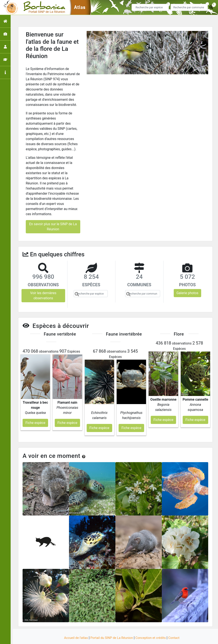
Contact (177, 625)
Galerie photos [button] (187, 293)
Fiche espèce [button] (35, 410)
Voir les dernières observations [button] (43, 296)
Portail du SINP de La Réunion (111, 625)
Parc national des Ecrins (154, 638)
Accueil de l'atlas (73, 625)
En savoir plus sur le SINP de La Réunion (53, 227)
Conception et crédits (152, 625)
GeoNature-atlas (102, 638)
